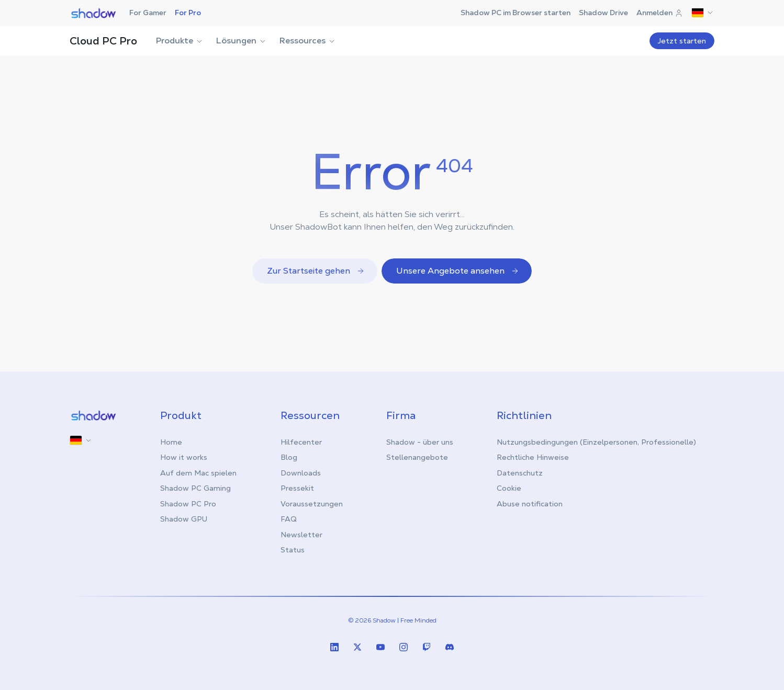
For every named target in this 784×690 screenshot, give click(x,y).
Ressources (308, 41)
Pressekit (297, 488)
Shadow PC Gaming (195, 488)
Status (293, 550)
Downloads (301, 473)
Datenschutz (520, 473)
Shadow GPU (184, 519)
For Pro (188, 13)
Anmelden (660, 13)
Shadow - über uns (420, 442)
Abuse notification (530, 504)
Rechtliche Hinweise (533, 457)
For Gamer (148, 13)
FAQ (289, 519)
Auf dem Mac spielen (198, 473)
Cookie (509, 488)
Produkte (180, 41)
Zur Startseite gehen (316, 271)
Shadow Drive (603, 13)
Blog (289, 457)
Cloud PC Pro (103, 41)
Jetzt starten (682, 41)
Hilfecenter (301, 442)
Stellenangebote (417, 457)
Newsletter (301, 535)
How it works (184, 457)
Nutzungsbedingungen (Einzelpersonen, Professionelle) (596, 442)
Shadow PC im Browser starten (516, 13)
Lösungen (242, 41)
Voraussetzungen (312, 504)
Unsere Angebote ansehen (458, 271)
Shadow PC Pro (188, 504)
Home (171, 442)
